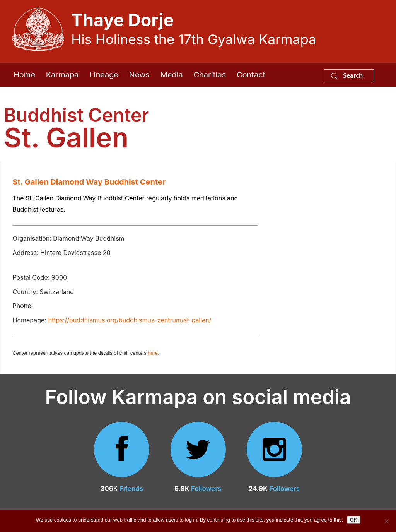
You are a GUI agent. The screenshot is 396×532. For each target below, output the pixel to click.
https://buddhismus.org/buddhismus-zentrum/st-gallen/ (130, 320)
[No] (386, 521)
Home (24, 75)
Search (347, 75)
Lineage (104, 75)
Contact (251, 75)
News (139, 75)
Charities (210, 75)
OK (354, 520)
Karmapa (62, 75)
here (153, 353)
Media (172, 75)
